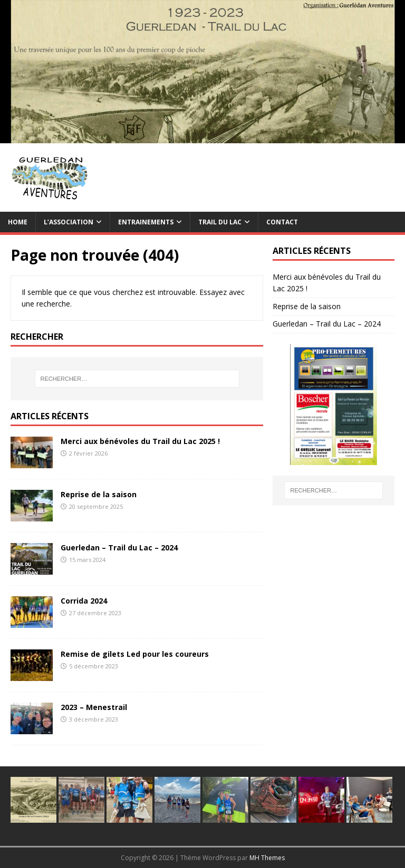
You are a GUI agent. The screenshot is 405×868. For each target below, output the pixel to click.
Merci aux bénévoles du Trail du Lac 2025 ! (140, 441)
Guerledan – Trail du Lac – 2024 (119, 548)
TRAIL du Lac (220, 222)
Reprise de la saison (99, 494)
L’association (69, 222)
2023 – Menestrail (94, 707)
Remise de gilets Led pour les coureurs (135, 654)
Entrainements (146, 222)
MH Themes (267, 858)
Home (18, 222)
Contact (282, 222)
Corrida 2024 (84, 601)
